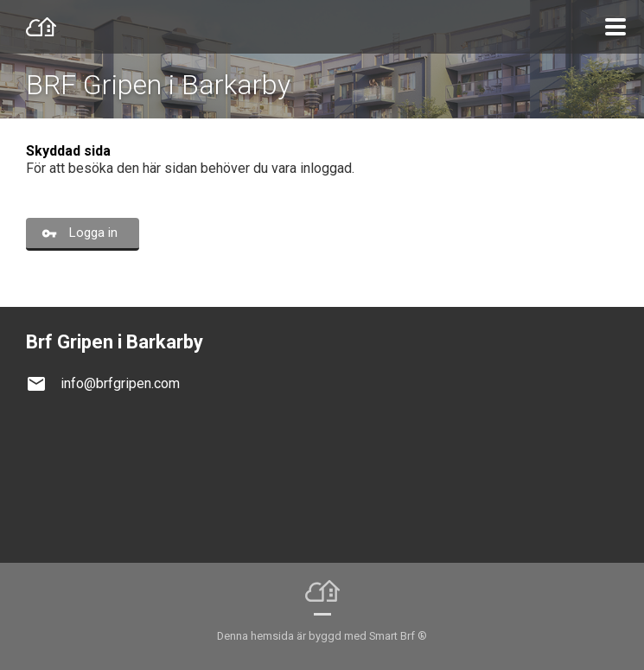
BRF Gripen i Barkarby (158, 85)
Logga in (93, 233)
